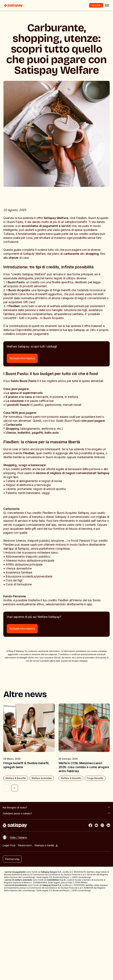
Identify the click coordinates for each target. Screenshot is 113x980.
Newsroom (25, 845)
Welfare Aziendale (42, 778)
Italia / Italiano (19, 837)
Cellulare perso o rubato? (57, 813)
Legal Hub (9, 845)
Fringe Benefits (95, 778)
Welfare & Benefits (16, 778)
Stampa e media (46, 845)
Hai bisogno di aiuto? (57, 807)
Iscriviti (96, 5)
